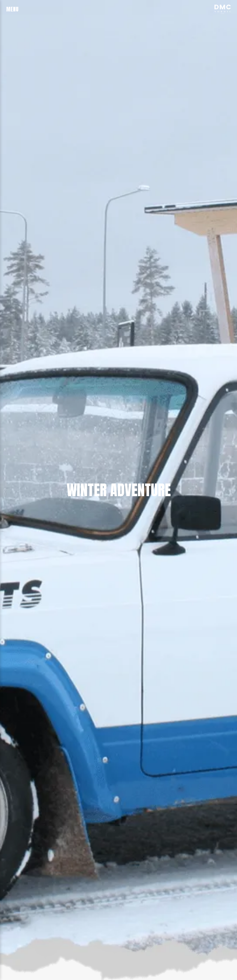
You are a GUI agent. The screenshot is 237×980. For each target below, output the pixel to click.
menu (12, 9)
